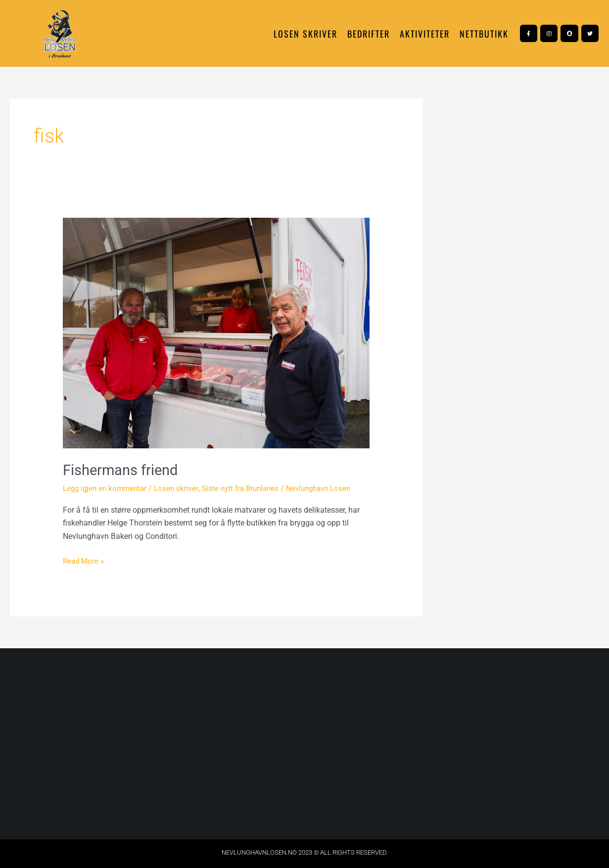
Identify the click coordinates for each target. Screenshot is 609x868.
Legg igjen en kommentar (107, 488)
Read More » (85, 560)
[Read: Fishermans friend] (216, 332)
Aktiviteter (425, 34)
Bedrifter (369, 34)
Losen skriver (305, 34)
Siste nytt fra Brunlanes (249, 488)
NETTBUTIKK (484, 34)
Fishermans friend (122, 470)
